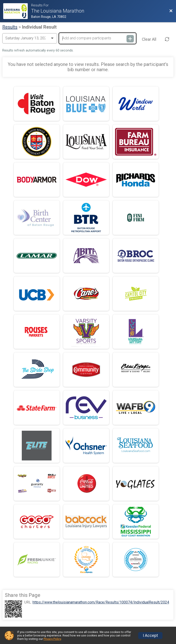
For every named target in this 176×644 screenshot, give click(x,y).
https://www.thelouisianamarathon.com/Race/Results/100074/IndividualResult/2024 (101, 602)
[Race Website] (17, 11)
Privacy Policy (52, 639)
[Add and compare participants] (97, 38)
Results (10, 27)
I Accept (150, 636)
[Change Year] (30, 38)
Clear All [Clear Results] (149, 39)
